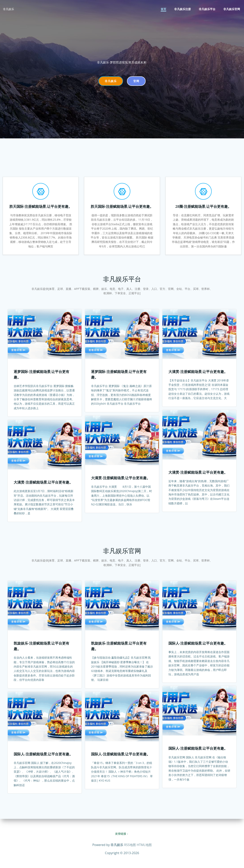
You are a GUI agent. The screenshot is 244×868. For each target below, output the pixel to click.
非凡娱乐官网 (232, 9)
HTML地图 (144, 845)
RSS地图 (130, 845)
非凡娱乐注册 (183, 9)
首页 (163, 9)
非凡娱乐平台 (207, 9)
